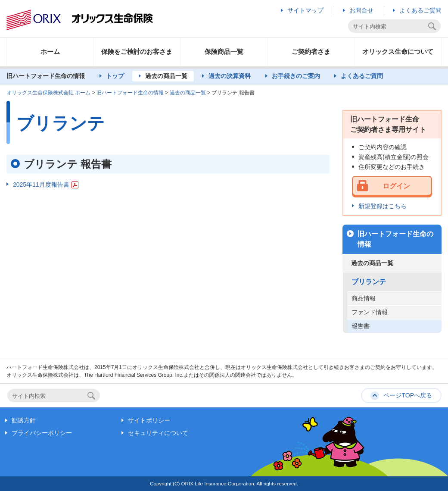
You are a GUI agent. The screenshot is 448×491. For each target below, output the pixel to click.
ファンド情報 (370, 312)
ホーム (50, 52)
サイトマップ (305, 10)
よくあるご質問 (420, 10)
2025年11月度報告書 (46, 185)
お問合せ (361, 10)
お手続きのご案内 (296, 76)
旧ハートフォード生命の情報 (130, 93)
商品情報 (364, 298)
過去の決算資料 (230, 76)
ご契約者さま (311, 52)
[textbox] (389, 27)
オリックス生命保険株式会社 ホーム (48, 93)
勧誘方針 (24, 420)
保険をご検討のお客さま (137, 52)
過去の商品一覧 (166, 76)
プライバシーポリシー (42, 433)
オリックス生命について (398, 52)
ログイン (396, 186)
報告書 (361, 326)
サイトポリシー (149, 420)
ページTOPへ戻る (408, 395)
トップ (115, 76)
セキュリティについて (158, 433)
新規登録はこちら (383, 206)
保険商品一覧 (224, 52)
